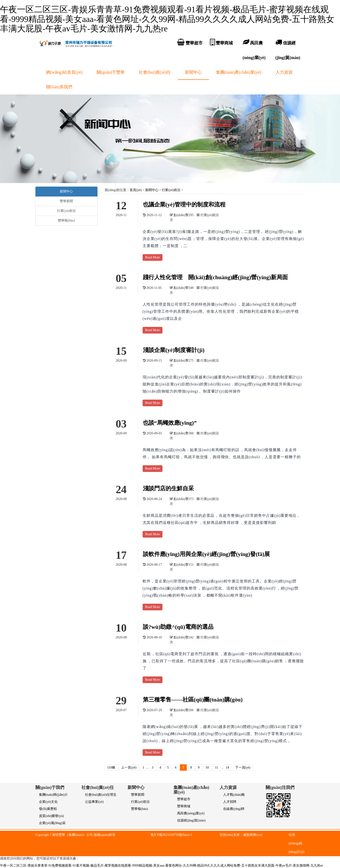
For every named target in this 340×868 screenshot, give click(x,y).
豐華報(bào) (66, 220)
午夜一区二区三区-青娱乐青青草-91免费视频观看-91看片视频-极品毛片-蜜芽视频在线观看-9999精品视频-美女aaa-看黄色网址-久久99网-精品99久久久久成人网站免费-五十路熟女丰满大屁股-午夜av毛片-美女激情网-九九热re (167, 19)
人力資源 (284, 72)
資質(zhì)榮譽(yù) (51, 816)
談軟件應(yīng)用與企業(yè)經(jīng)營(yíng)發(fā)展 (206, 554)
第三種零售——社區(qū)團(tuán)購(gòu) (193, 700)
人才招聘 (230, 802)
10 (207, 768)
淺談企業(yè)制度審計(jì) (174, 350)
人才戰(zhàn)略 (234, 795)
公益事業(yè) (94, 802)
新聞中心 (193, 72)
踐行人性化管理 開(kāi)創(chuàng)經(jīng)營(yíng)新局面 (215, 277)
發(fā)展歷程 (48, 809)
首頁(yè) (136, 190)
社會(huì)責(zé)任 (155, 72)
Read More (153, 257)
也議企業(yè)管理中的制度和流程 (184, 205)
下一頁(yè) (243, 768)
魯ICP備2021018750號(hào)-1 (171, 835)
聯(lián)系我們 (59, 87)
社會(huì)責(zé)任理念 (101, 795)
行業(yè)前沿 (171, 190)
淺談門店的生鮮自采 (168, 488)
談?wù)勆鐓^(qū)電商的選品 (178, 627)
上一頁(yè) (129, 768)
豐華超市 (184, 799)
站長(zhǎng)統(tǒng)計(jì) (297, 843)
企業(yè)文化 (48, 802)
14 (227, 768)
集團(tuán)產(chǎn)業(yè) (239, 72)
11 (216, 768)
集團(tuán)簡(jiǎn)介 (53, 795)
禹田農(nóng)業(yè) (191, 813)
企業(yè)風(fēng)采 (52, 823)
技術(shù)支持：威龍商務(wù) (241, 835)
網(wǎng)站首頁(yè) (64, 72)
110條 (111, 768)
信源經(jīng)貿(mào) (191, 820)
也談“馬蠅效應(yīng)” (170, 423)
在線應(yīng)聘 (234, 809)
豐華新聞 (66, 201)
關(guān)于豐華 (111, 72)
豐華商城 (184, 806)
